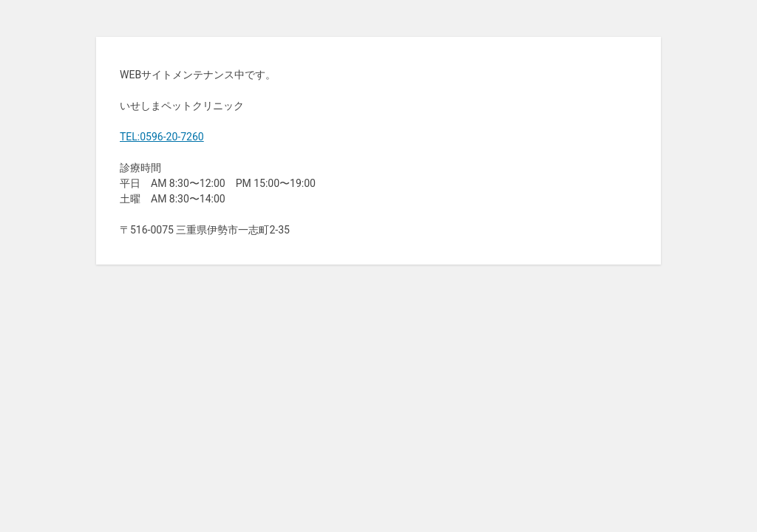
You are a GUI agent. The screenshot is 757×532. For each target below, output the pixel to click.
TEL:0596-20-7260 (162, 137)
